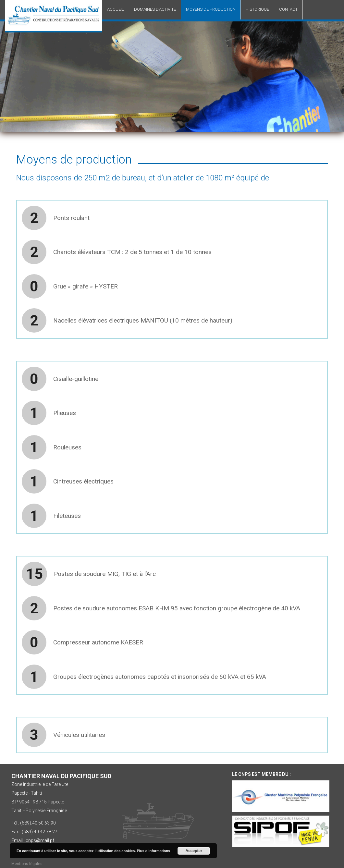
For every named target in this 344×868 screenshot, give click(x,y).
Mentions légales (27, 864)
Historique (257, 9)
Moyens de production (211, 9)
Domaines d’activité (155, 9)
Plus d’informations (153, 851)
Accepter (194, 851)
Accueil (116, 9)
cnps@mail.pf (40, 840)
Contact (288, 9)
